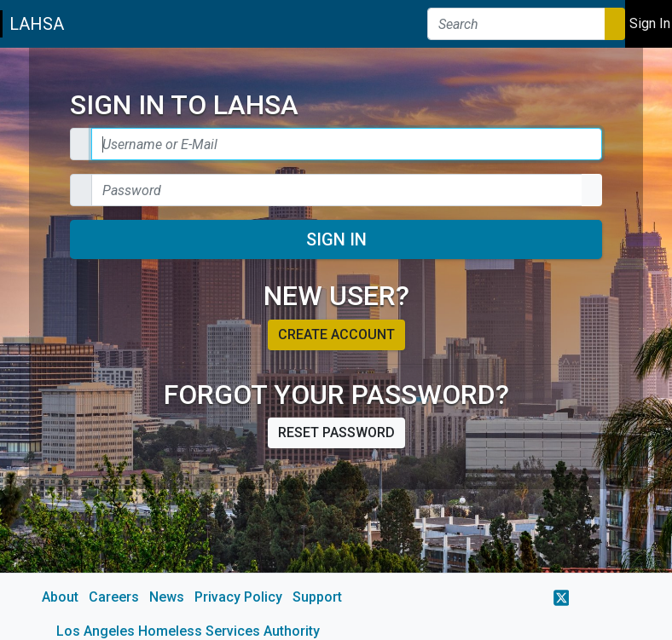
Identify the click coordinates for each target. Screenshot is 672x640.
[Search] (516, 24)
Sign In (336, 239)
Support (317, 597)
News (167, 597)
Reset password (336, 432)
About (60, 597)
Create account (336, 334)
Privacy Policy (238, 597)
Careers (114, 597)
